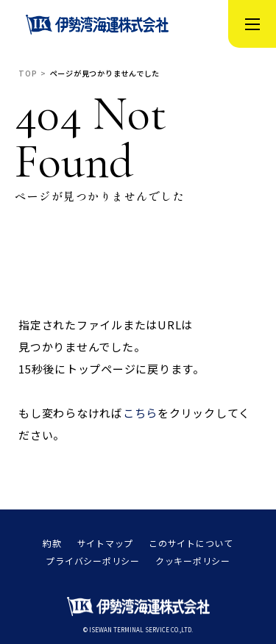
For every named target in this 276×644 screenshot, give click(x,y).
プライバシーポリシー (93, 561)
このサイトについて (191, 543)
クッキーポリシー (193, 561)
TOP (28, 74)
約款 (52, 543)
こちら (140, 413)
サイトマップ (106, 543)
